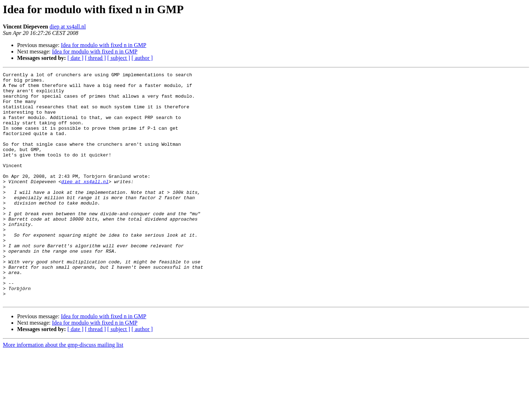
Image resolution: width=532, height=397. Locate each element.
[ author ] (142, 58)
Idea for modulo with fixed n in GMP (104, 45)
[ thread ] (95, 58)
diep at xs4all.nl (68, 27)
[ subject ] (119, 58)
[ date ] (75, 58)
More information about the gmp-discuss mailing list (63, 391)
